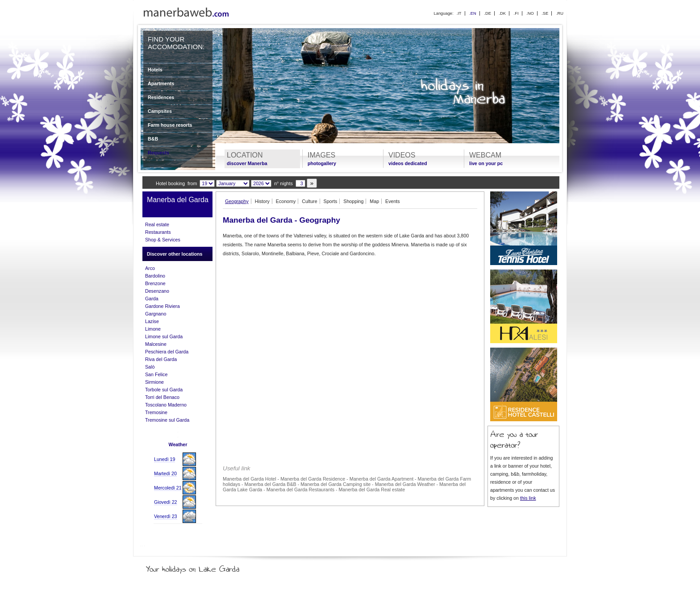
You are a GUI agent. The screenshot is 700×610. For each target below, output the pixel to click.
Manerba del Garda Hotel (250, 479)
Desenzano (157, 291)
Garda (152, 299)
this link (528, 498)
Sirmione (154, 382)
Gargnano (156, 314)
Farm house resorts (170, 125)
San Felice (156, 374)
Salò (150, 367)
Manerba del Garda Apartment (381, 479)
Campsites (160, 111)
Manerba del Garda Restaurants (300, 490)
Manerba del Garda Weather (405, 484)
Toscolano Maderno (166, 405)
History (262, 201)
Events (393, 201)
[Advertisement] (350, 326)
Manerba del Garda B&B (271, 484)
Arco (150, 268)
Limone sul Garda (164, 336)
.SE (545, 13)
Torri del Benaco (162, 397)
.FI (516, 13)
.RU (560, 13)
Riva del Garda (161, 359)
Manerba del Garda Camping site (335, 484)
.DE (487, 13)
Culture (309, 201)
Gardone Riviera (162, 306)
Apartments (161, 83)
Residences (161, 97)
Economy (286, 201)
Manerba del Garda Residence (313, 479)
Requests (158, 153)
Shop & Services (163, 240)
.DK (502, 13)
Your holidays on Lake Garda (213, 567)
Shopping (353, 201)
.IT (459, 13)
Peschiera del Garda (167, 352)
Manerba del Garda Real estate (372, 490)
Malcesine (156, 344)
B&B (153, 139)
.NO (530, 13)
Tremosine (156, 412)
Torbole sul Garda (164, 390)
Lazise (152, 321)
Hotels (155, 70)
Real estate (157, 224)
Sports (331, 201)
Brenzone (155, 283)
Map (374, 201)
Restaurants (158, 232)
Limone (153, 329)
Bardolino (155, 276)
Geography (237, 201)
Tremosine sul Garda (167, 420)
